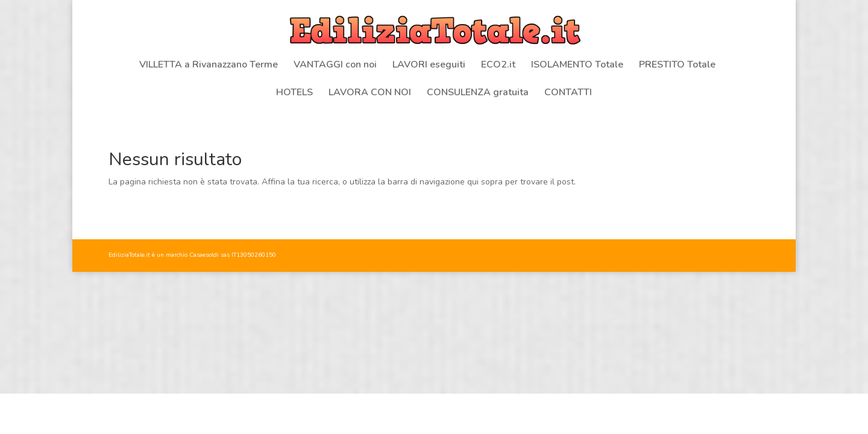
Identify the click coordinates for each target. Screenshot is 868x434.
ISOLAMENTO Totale (577, 66)
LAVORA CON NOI (370, 93)
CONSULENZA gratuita (478, 93)
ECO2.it (498, 66)
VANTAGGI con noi (335, 66)
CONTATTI (568, 93)
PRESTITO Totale (677, 66)
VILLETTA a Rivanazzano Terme (209, 66)
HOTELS (294, 93)
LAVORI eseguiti (429, 66)
